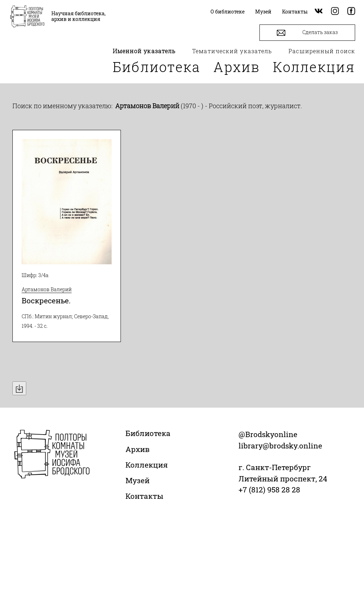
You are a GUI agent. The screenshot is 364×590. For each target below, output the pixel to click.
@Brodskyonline (268, 434)
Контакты (144, 496)
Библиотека (157, 67)
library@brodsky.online (280, 446)
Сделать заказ (307, 33)
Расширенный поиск (322, 51)
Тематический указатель (232, 51)
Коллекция (314, 67)
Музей (138, 480)
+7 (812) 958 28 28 (269, 490)
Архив (237, 67)
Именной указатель (144, 51)
